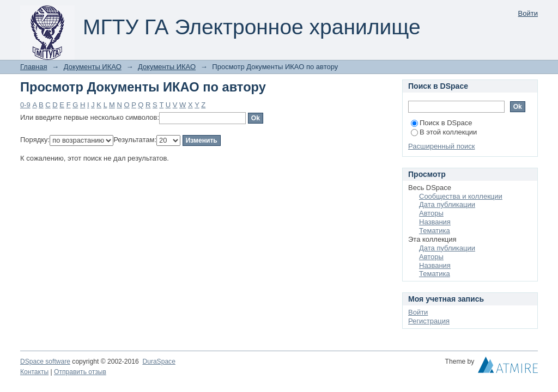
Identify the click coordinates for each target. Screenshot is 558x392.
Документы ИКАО (93, 67)
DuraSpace (159, 362)
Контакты (34, 372)
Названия (435, 222)
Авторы (431, 213)
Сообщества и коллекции (461, 196)
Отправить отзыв (80, 372)
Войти (528, 13)
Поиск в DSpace (441, 123)
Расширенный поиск (441, 146)
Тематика (435, 231)
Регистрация (429, 321)
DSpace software (45, 362)
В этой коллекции (444, 132)
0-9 (25, 105)
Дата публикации (447, 204)
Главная (34, 67)
